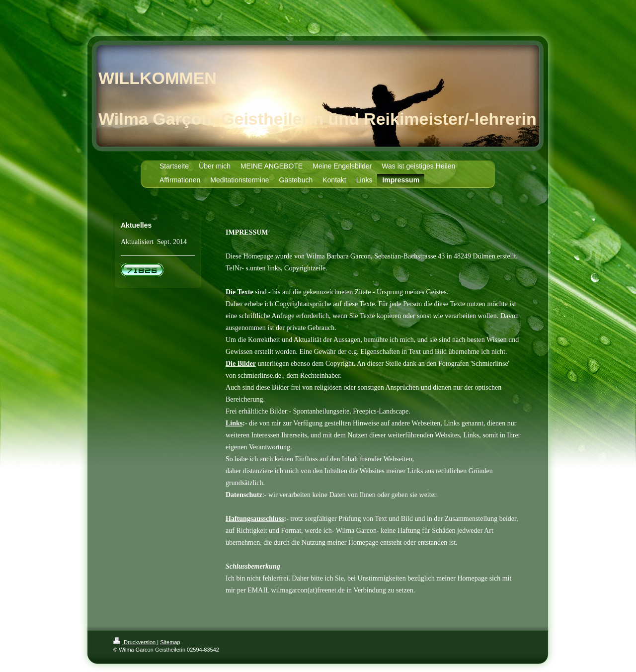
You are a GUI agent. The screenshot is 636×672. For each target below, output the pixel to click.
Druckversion (135, 642)
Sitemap (170, 642)
